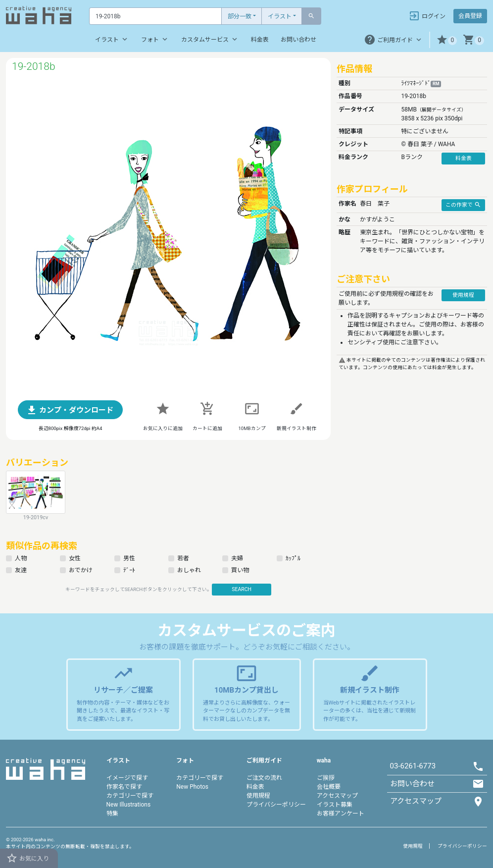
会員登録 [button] (470, 16)
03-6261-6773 (413, 766)
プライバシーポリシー (276, 805)
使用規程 (258, 796)
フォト (155, 39)
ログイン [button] (427, 16)
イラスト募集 (335, 805)
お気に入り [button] (27, 858)
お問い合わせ (298, 40)
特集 (112, 814)
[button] (447, 40)
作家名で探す (124, 787)
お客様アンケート (341, 814)
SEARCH (242, 589)
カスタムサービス (210, 39)
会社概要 (329, 787)
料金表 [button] (464, 158)
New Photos (192, 787)
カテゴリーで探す (130, 796)
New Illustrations (129, 805)
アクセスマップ (337, 796)
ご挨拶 (326, 778)
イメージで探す (127, 778)
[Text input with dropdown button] (155, 16)
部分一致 (240, 16)
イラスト (280, 16)
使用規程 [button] (463, 295)
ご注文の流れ (264, 778)
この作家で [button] (463, 205)
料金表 (260, 40)
